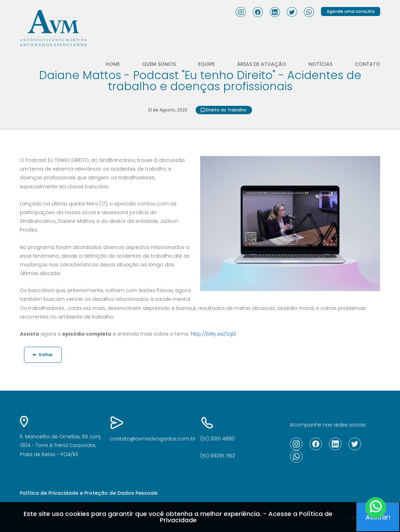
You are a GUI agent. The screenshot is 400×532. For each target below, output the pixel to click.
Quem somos (159, 64)
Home (113, 64)
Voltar (43, 355)
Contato (367, 64)
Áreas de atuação (262, 64)
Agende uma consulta (351, 11)
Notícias (320, 64)
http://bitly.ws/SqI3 (213, 334)
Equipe (206, 64)
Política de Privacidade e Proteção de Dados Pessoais (89, 493)
